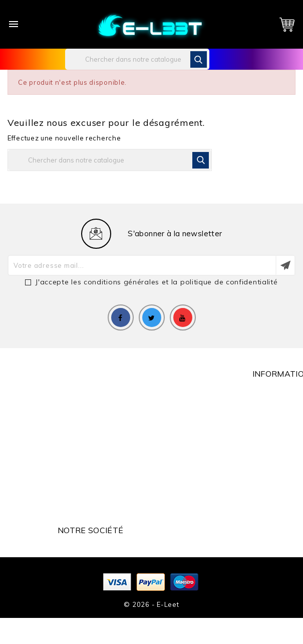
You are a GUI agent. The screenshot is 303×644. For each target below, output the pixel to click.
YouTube (183, 317)
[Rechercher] (137, 59)
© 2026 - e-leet (151, 604)
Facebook (121, 317)
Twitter (152, 317)
